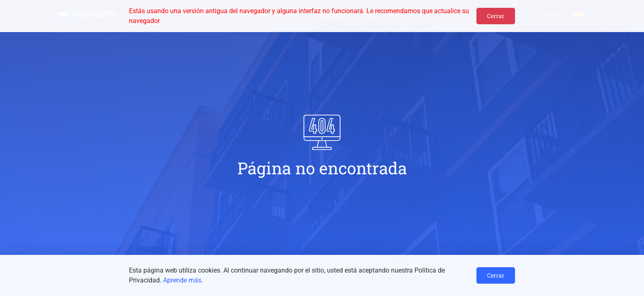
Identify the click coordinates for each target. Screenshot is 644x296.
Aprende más (182, 280)
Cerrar (496, 16)
